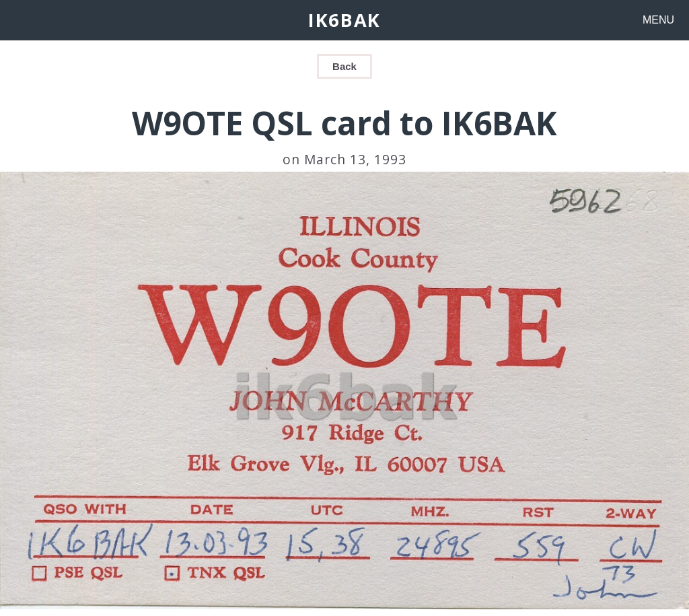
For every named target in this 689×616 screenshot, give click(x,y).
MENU (658, 20)
